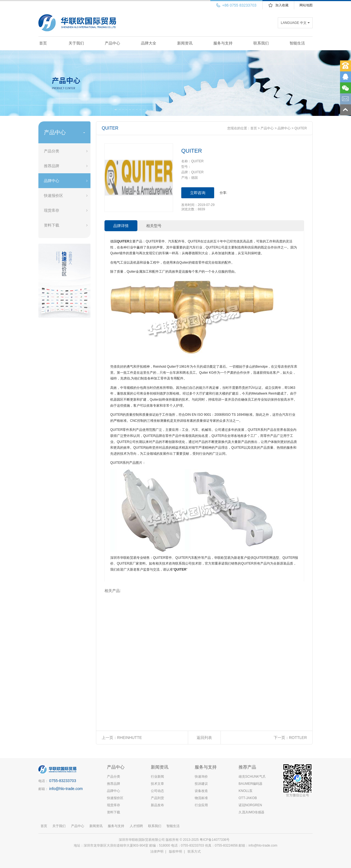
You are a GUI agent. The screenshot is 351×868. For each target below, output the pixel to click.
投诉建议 (201, 784)
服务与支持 (223, 43)
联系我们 (261, 43)
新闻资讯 (185, 43)
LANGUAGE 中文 (294, 23)
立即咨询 (198, 193)
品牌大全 (149, 43)
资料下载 (52, 225)
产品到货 (157, 798)
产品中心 (112, 43)
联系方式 (194, 852)
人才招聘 (136, 826)
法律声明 (157, 852)
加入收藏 (282, 5)
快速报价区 (53, 196)
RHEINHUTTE (129, 738)
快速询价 (201, 777)
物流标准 (201, 798)
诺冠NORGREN (250, 805)
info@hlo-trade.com (66, 789)
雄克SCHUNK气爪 (252, 777)
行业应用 (201, 805)
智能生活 (297, 43)
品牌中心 (52, 181)
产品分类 (52, 151)
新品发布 (157, 805)
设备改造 (201, 791)
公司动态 (157, 791)
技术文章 (157, 784)
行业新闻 (157, 777)
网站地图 (306, 5)
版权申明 (175, 852)
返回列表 (204, 738)
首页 (43, 43)
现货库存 (52, 210)
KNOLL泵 (246, 791)
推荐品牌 (52, 166)
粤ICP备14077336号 (215, 840)
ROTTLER (298, 738)
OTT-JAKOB (248, 798)
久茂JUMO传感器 (251, 812)
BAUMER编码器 (250, 784)
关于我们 (76, 43)
